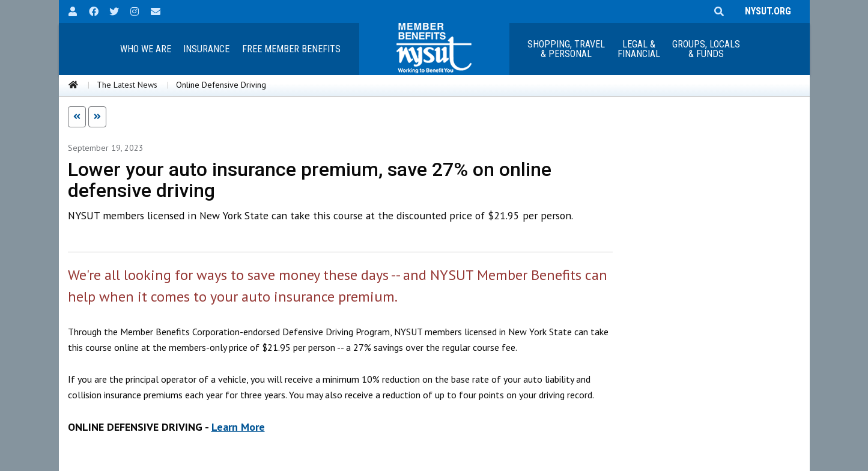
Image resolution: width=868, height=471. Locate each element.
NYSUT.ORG (766, 11)
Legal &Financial (639, 49)
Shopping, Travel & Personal (566, 49)
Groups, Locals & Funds (706, 49)
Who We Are (146, 49)
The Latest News (127, 85)
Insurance (206, 49)
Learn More (238, 427)
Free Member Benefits (291, 49)
